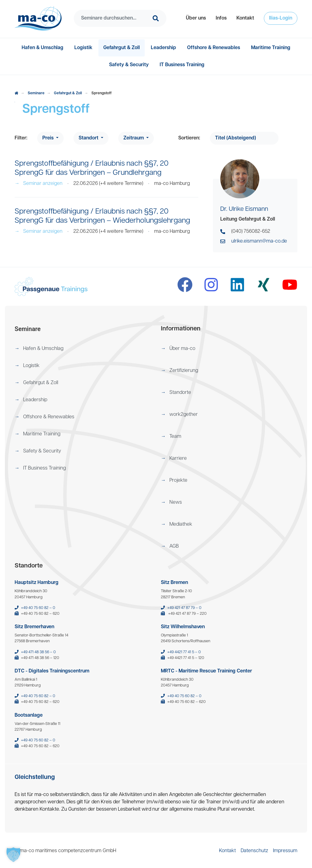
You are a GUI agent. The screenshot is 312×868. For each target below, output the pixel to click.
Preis (49, 138)
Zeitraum (134, 138)
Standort (89, 138)
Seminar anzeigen (39, 184)
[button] (196, 18)
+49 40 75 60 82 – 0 (38, 608)
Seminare (36, 93)
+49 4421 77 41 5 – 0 (184, 652)
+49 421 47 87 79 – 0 (184, 608)
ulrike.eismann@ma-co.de (259, 241)
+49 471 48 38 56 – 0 (38, 652)
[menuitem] (196, 18)
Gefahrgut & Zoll (68, 93)
